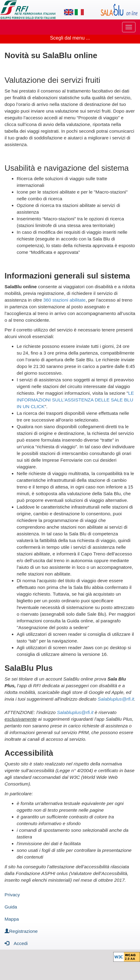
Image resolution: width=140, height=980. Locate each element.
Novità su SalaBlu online (51, 55)
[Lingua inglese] (69, 12)
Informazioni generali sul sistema (67, 276)
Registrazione (21, 931)
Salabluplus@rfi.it (116, 699)
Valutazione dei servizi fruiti (52, 80)
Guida (11, 907)
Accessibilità (29, 753)
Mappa (12, 919)
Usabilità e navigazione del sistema (67, 168)
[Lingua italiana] (79, 12)
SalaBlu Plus (29, 668)
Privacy (12, 895)
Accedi (16, 943)
